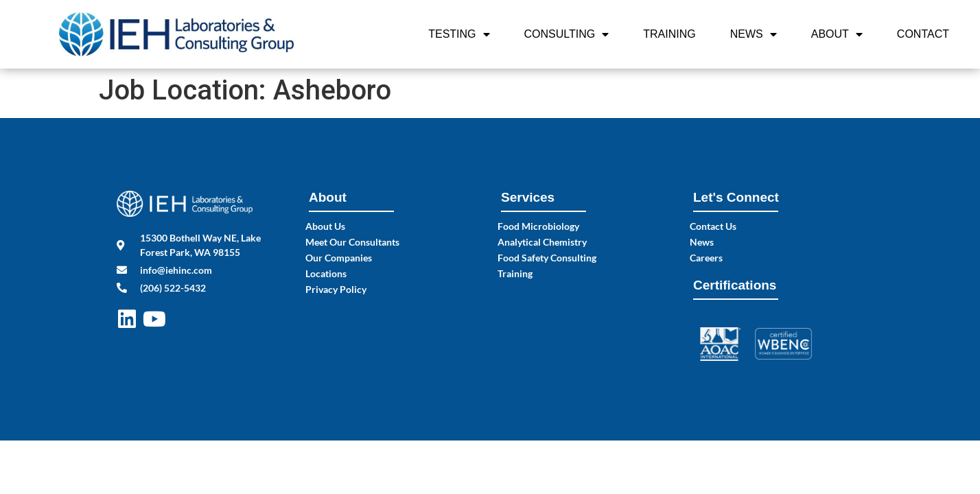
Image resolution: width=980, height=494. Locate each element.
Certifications (735, 285)
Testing (459, 34)
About (837, 34)
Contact (923, 34)
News (754, 34)
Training (669, 34)
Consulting (567, 34)
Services (528, 197)
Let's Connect (736, 197)
